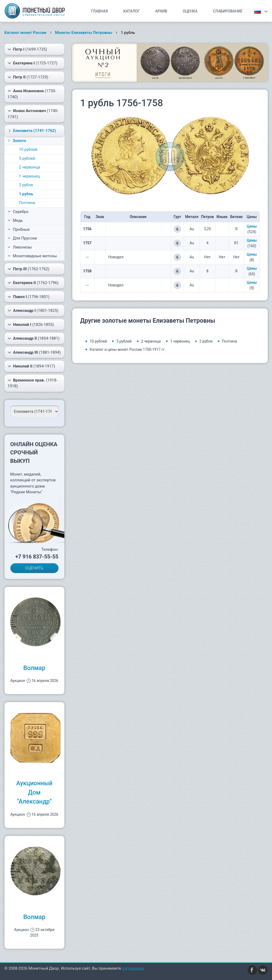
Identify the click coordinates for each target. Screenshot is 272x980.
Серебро (18, 212)
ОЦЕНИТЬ (34, 568)
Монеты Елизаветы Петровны (84, 33)
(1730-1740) (32, 94)
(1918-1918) (33, 383)
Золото (17, 141)
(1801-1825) (33, 311)
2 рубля (26, 185)
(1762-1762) (29, 269)
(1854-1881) (34, 338)
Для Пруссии (22, 238)
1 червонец (30, 176)
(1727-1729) (28, 77)
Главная (99, 11)
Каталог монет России (26, 33)
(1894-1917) (32, 366)
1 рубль (26, 194)
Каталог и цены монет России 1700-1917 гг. (128, 349)
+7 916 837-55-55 (37, 557)
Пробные (19, 229)
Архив (161, 11)
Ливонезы (20, 247)
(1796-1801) (29, 297)
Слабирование (228, 11)
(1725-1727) (33, 63)
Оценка (190, 11)
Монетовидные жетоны (32, 256)
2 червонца (30, 167)
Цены (252, 226)
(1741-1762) (31, 131)
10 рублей (28, 149)
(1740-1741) (33, 114)
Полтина (27, 203)
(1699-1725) (27, 49)
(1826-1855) (31, 325)
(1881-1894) (34, 352)
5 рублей (27, 158)
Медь (15, 220)
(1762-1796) (33, 283)
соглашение (133, 968)
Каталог (132, 11)
